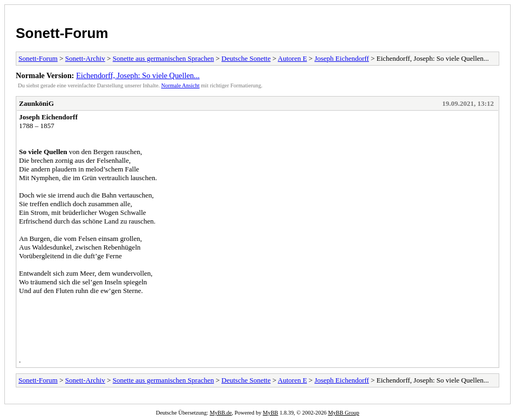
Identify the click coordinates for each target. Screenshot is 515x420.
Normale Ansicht (180, 85)
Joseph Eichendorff (341, 58)
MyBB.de (221, 413)
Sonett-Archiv (85, 58)
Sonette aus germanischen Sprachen (164, 58)
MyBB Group (343, 413)
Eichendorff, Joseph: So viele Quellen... (138, 75)
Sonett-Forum (62, 33)
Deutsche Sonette (246, 58)
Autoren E (293, 58)
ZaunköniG (36, 103)
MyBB (270, 413)
